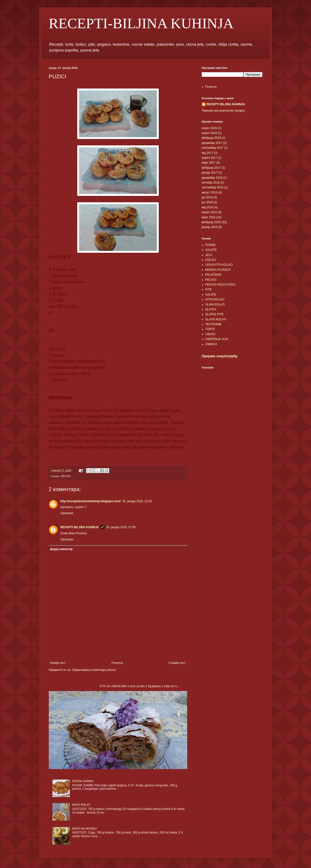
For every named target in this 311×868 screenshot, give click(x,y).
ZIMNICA (211, 344)
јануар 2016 (210, 227)
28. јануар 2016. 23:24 (137, 501)
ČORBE (211, 245)
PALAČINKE (213, 275)
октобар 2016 (211, 183)
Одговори (67, 513)
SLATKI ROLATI (216, 319)
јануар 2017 (210, 173)
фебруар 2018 (211, 138)
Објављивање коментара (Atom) (94, 670)
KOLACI (211, 260)
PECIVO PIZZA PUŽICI (221, 285)
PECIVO (66, 476)
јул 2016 (207, 197)
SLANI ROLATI (215, 305)
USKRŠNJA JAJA (217, 339)
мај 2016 (208, 207)
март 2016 (209, 217)
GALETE (211, 250)
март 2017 (209, 163)
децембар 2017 (212, 143)
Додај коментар (62, 549)
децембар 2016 (212, 178)
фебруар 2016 (211, 222)
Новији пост (58, 663)
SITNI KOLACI (215, 299)
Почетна (117, 663)
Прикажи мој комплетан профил (223, 111)
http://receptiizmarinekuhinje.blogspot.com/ (91, 501)
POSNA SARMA (83, 781)
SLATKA (211, 309)
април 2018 (210, 133)
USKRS (210, 334)
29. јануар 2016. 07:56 (121, 527)
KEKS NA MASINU (84, 829)
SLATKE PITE (214, 314)
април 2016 (210, 212)
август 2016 (210, 193)
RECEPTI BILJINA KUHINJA (80, 527)
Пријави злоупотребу (220, 356)
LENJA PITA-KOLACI (219, 265)
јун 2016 (207, 202)
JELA (209, 255)
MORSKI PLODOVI (218, 270)
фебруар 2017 (211, 168)
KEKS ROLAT (81, 805)
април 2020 (210, 128)
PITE (209, 289)
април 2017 (210, 158)
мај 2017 (208, 153)
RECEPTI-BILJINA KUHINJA (141, 23)
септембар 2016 (213, 187)
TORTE (210, 329)
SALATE (211, 295)
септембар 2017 (213, 148)
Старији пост (177, 663)
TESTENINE (214, 324)
